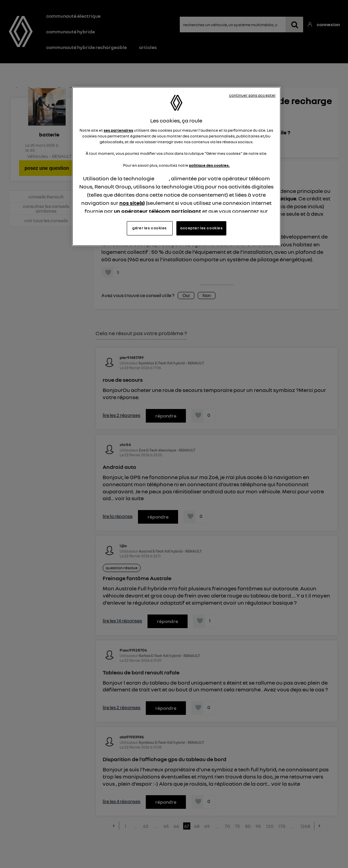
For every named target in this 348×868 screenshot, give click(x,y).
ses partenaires (118, 130)
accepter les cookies (201, 228)
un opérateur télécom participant (158, 211)
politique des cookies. (209, 165)
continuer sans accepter (253, 95)
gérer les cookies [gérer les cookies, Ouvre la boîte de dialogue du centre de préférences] (150, 228)
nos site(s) (132, 203)
